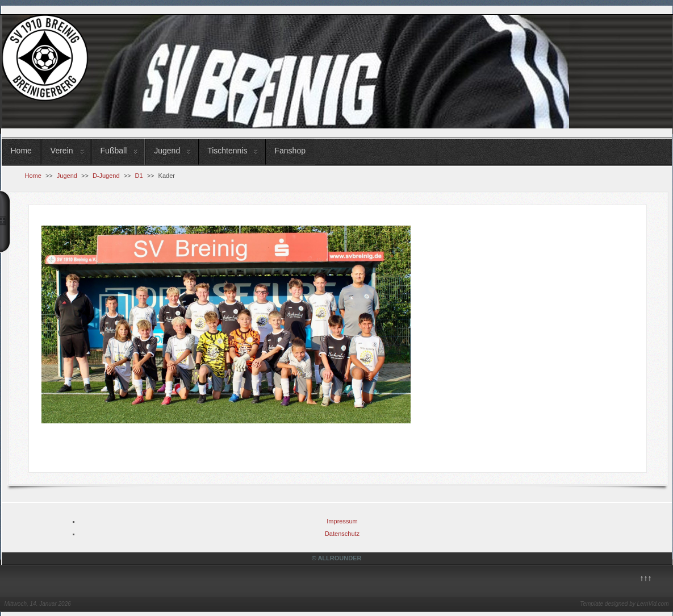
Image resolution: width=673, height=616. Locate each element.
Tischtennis (227, 151)
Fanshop (290, 151)
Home (21, 151)
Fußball (114, 151)
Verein (62, 151)
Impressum (342, 521)
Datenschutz (342, 534)
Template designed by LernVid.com (624, 604)
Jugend (167, 151)
